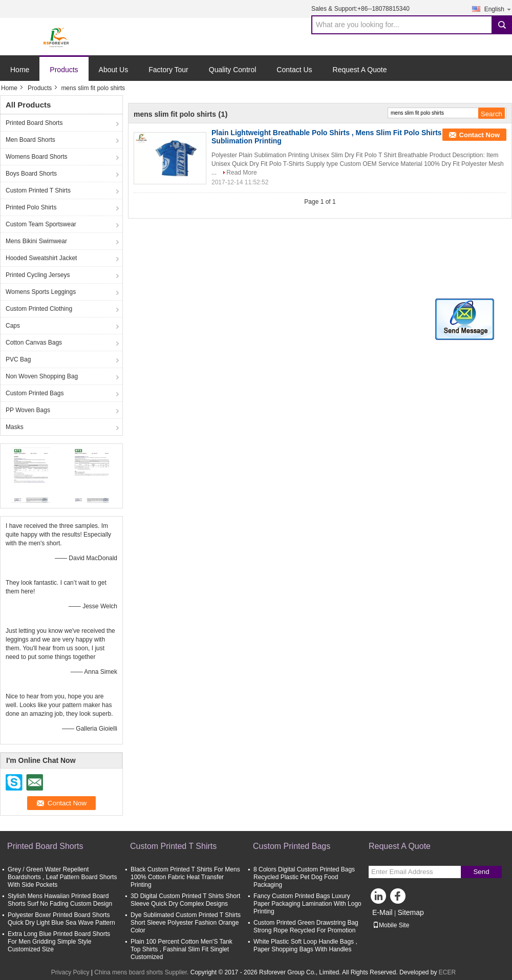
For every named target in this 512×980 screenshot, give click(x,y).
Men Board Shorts (30, 140)
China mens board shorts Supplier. (142, 972)
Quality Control (233, 70)
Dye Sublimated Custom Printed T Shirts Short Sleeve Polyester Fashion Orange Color (186, 923)
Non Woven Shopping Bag (42, 376)
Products (64, 70)
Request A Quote (360, 70)
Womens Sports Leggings (41, 292)
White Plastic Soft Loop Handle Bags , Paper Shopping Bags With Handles (305, 945)
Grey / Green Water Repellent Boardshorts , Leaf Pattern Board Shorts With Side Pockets (62, 877)
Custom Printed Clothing (39, 309)
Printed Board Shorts (34, 123)
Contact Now (479, 135)
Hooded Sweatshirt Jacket (41, 258)
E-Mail (382, 912)
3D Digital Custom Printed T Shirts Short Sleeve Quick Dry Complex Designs (185, 900)
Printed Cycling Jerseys (38, 275)
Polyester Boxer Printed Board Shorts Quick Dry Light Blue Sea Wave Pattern (61, 919)
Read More (241, 173)
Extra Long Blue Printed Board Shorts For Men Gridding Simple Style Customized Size (59, 942)
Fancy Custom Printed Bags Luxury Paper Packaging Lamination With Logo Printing (307, 904)
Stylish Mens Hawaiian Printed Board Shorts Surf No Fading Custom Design (60, 900)
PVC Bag (18, 359)
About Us (114, 70)
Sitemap (410, 912)
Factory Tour (168, 70)
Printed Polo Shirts (31, 207)
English (498, 9)
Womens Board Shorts (37, 157)
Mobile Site (391, 925)
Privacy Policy (70, 972)
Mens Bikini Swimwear (36, 241)
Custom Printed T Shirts (38, 190)
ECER (447, 972)
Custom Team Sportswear (41, 224)
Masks (15, 427)
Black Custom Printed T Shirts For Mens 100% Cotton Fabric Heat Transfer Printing (185, 877)
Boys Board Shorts (31, 174)
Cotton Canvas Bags (34, 343)
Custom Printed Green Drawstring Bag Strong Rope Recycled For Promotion (306, 926)
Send (481, 872)
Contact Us (294, 70)
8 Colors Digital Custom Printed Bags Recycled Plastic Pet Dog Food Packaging (304, 877)
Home (20, 70)
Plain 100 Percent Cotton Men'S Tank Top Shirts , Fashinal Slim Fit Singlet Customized (182, 949)
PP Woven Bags (28, 410)
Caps (13, 326)
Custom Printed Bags (35, 393)
